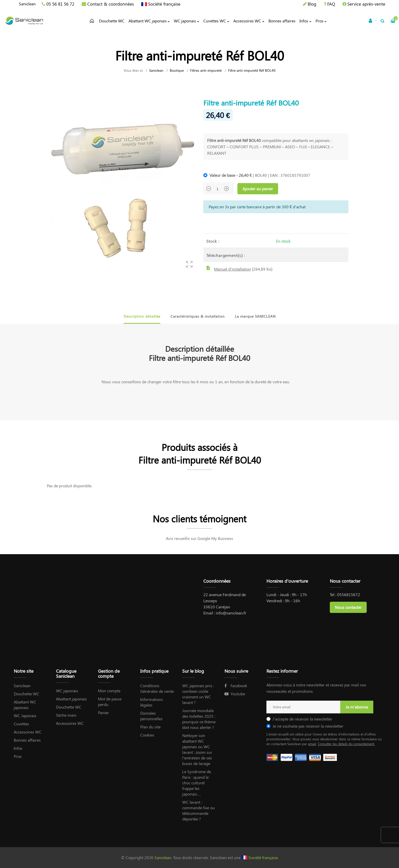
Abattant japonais (71, 699)
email (312, 744)
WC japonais (67, 691)
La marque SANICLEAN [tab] (255, 316)
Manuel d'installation (232, 269)
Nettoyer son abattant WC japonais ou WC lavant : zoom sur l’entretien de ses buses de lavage (197, 749)
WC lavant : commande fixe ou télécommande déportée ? (198, 810)
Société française (164, 4)
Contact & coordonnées (111, 4)
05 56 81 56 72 (60, 4)
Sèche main (66, 715)
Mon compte (109, 691)
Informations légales (152, 702)
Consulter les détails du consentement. (346, 744)
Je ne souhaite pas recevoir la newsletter (308, 726)
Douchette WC (26, 694)
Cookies (147, 735)
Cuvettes (21, 724)
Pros (18, 756)
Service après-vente (366, 4)
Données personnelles (151, 716)
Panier (103, 712)
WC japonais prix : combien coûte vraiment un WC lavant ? (198, 694)
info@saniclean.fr (231, 613)
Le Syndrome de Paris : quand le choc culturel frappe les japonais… (197, 783)
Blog (312, 4)
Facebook (236, 686)
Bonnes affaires (27, 740)
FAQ (331, 4)
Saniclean (27, 4)
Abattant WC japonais (25, 705)
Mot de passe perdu (110, 702)
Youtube (235, 694)
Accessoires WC (28, 732)
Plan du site (150, 727)
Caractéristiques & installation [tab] (198, 316)
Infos (18, 748)
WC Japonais (25, 716)
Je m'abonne (357, 707)
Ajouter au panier (258, 189)
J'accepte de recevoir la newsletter (302, 719)
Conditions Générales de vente (157, 688)
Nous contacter (348, 607)
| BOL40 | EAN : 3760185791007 (260, 175)
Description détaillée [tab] (142, 316)
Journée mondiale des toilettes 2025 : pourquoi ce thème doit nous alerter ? (199, 719)
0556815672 (349, 594)
